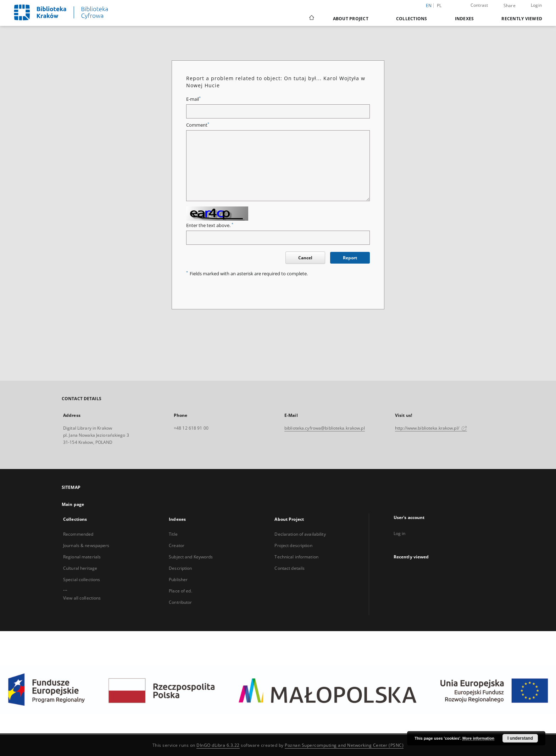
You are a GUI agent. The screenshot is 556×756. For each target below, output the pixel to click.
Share (510, 6)
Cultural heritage (80, 568)
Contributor (180, 602)
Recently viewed (522, 19)
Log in (400, 533)
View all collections (82, 598)
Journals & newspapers (86, 545)
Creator (177, 545)
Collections (412, 19)
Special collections (82, 580)
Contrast (479, 5)
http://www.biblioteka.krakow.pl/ (431, 428)
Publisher (178, 580)
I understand (520, 738)
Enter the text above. (210, 225)
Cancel (305, 258)
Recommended (78, 534)
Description (180, 568)
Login (536, 5)
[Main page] (311, 18)
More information (478, 738)
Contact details (290, 568)
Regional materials (82, 557)
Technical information (296, 557)
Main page (73, 504)
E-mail (193, 99)
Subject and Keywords (191, 557)
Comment (198, 125)
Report (350, 258)
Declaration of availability (300, 534)
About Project (351, 19)
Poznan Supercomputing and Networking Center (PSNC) (344, 745)
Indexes (465, 19)
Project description (293, 545)
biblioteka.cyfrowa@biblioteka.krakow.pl (325, 428)
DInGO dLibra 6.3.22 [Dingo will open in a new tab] (218, 745)
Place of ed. (180, 591)
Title (173, 534)
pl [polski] (439, 5)
